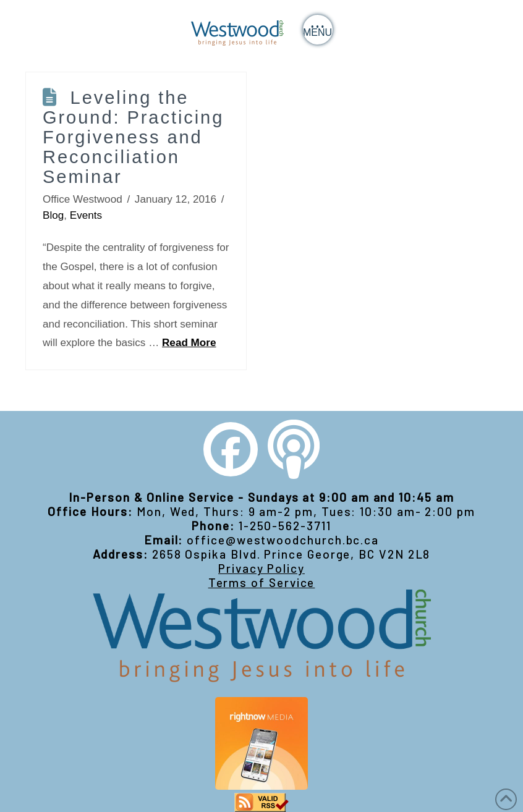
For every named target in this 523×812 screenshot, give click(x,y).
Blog (53, 215)
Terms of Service (262, 582)
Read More (189, 343)
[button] (318, 30)
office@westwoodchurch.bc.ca (283, 540)
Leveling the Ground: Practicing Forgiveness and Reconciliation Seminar (133, 137)
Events (86, 215)
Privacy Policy (261, 568)
